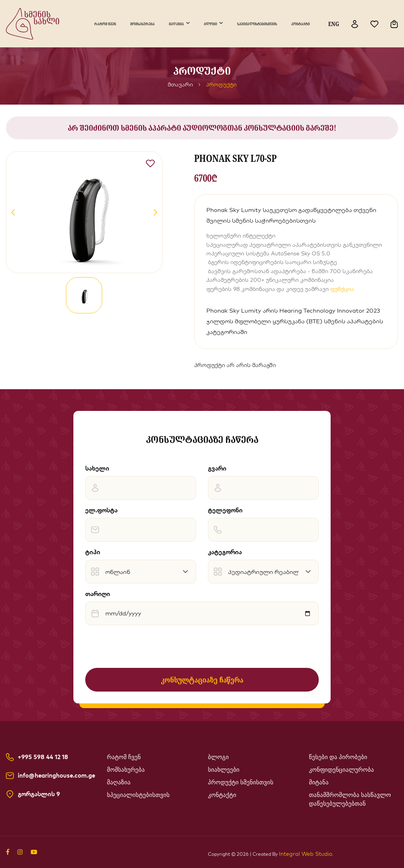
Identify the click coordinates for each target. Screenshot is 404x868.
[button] (13, 212)
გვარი (217, 468)
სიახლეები (224, 770)
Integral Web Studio (306, 854)
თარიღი (98, 594)
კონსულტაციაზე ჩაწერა (202, 680)
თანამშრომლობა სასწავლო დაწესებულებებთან (350, 799)
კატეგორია (225, 552)
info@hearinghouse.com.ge (56, 776)
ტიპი (93, 552)
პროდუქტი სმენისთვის (241, 782)
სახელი (97, 468)
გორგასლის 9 (39, 794)
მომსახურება (142, 24)
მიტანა (319, 782)
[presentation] (145, 647)
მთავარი (180, 84)
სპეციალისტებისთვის (257, 24)
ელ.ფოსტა (101, 510)
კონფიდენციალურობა (341, 770)
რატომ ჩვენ (105, 24)
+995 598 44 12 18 (43, 757)
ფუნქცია (342, 289)
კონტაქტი (300, 24)
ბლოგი (210, 24)
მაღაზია (176, 24)
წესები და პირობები (338, 757)
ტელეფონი (225, 510)
